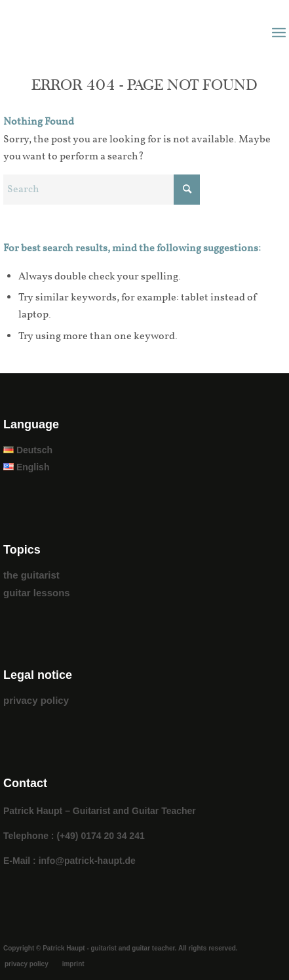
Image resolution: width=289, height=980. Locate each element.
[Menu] (279, 33)
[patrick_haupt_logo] (116, 33)
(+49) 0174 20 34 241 (100, 836)
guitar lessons (37, 593)
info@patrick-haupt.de (87, 861)
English (26, 467)
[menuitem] (279, 33)
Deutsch (28, 450)
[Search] (102, 190)
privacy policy (36, 700)
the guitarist (31, 575)
